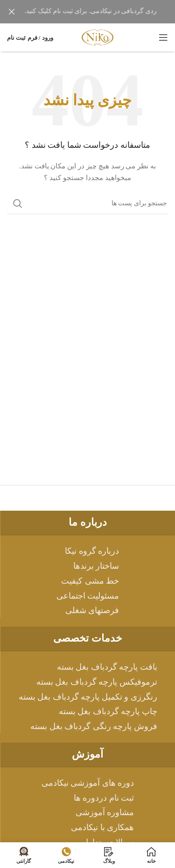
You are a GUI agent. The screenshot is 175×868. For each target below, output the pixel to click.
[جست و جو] (87, 203)
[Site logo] (98, 37)
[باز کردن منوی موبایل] (163, 37)
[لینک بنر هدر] (101, 12)
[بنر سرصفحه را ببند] (12, 12)
